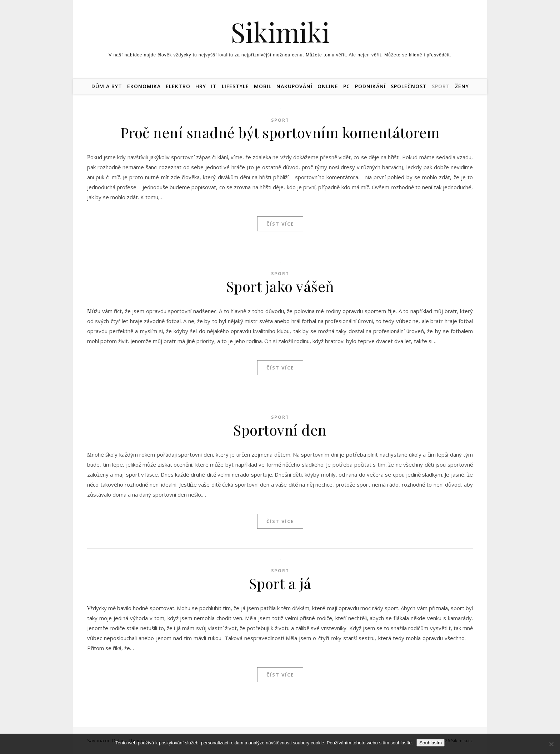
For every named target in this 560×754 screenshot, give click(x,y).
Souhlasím (431, 743)
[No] (551, 744)
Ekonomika (144, 86)
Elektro (178, 86)
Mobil (263, 86)
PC (347, 86)
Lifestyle (235, 86)
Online (328, 86)
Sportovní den (280, 430)
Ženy (462, 86)
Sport (441, 86)
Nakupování (294, 86)
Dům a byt (107, 86)
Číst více (280, 224)
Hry (201, 86)
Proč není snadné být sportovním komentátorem (280, 132)
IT (214, 86)
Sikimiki (280, 32)
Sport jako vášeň (280, 286)
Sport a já (280, 583)
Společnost (409, 86)
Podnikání (370, 86)
